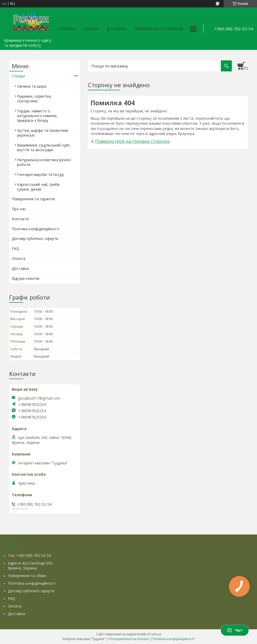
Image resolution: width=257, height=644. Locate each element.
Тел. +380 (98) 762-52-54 (29, 555)
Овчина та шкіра (32, 86)
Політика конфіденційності (36, 229)
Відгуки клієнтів (26, 278)
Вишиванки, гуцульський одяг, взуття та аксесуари (44, 147)
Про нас (19, 209)
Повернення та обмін (27, 576)
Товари (18, 76)
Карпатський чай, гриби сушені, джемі (38, 187)
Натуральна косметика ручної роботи (44, 162)
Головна (67, 29)
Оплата (91, 29)
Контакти (20, 219)
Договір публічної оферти (35, 239)
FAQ (15, 248)
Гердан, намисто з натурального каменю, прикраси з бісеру (37, 116)
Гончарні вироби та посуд (40, 174)
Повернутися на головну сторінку (133, 141)
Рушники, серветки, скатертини (34, 99)
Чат (235, 630)
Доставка (116, 29)
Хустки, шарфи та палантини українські (43, 133)
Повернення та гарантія (158, 29)
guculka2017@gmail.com (39, 398)
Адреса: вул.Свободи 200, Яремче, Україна (31, 566)
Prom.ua (155, 634)
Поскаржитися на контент (129, 639)
